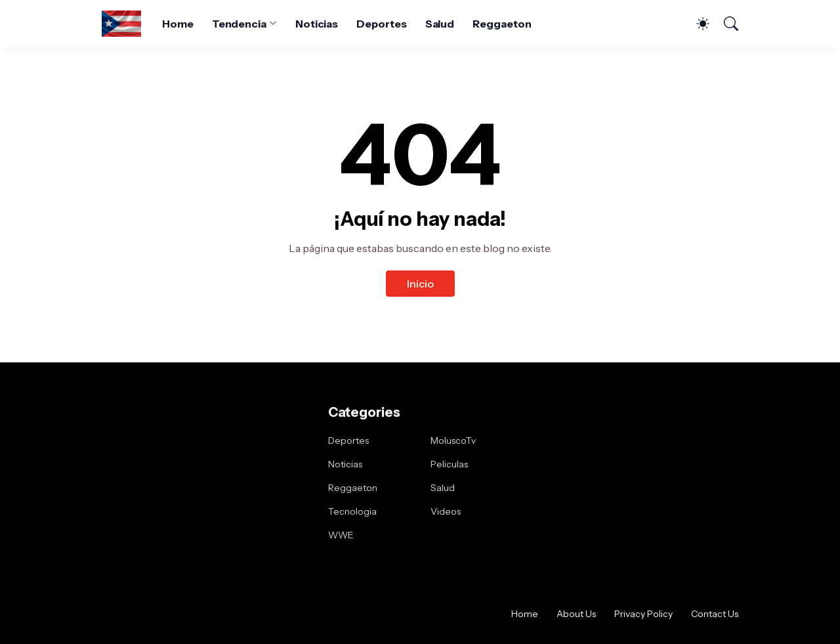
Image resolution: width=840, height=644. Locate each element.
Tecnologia (352, 511)
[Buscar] (725, 24)
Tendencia (239, 24)
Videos (446, 511)
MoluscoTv (453, 440)
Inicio (420, 284)
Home (178, 24)
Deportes (381, 24)
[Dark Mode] (696, 24)
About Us (576, 614)
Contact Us (715, 614)
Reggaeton (502, 24)
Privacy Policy (643, 614)
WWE (341, 535)
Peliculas (449, 464)
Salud (440, 24)
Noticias (317, 24)
